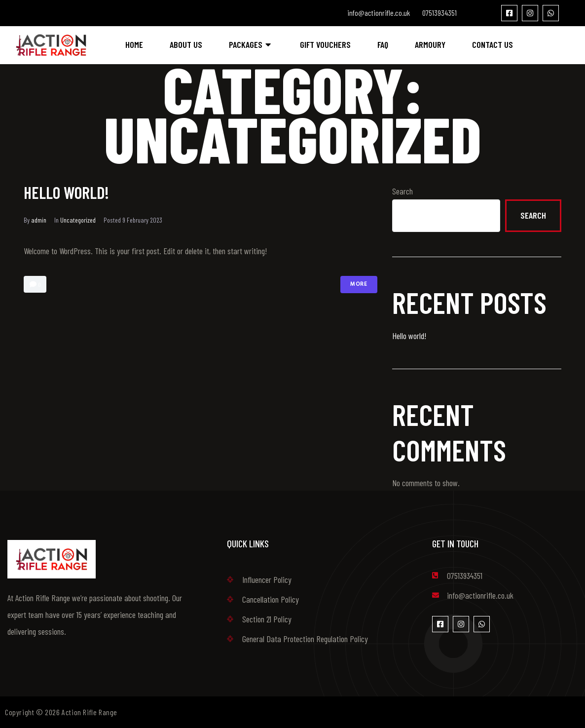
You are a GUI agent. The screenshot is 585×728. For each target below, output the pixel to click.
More (359, 284)
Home (134, 44)
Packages (251, 44)
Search (402, 191)
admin (39, 220)
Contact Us (493, 44)
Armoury (430, 44)
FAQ (383, 44)
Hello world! (68, 192)
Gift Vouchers (325, 44)
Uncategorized (78, 220)
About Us (186, 44)
